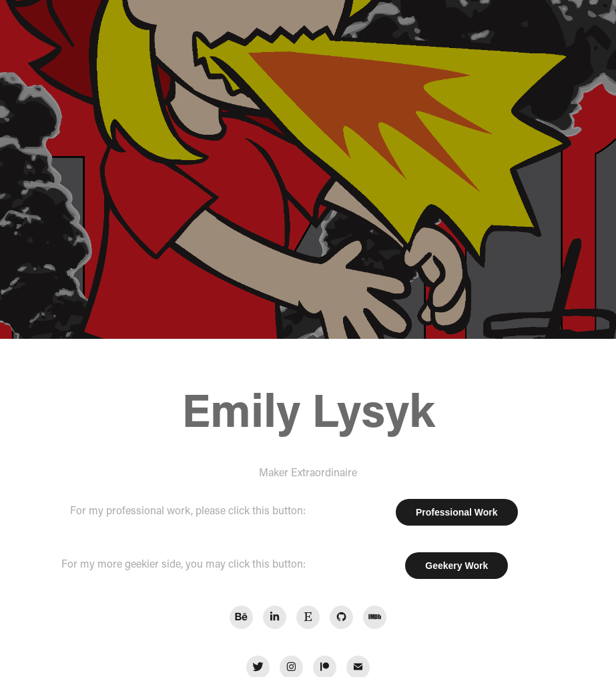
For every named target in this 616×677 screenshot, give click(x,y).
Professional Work (457, 512)
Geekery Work (456, 566)
